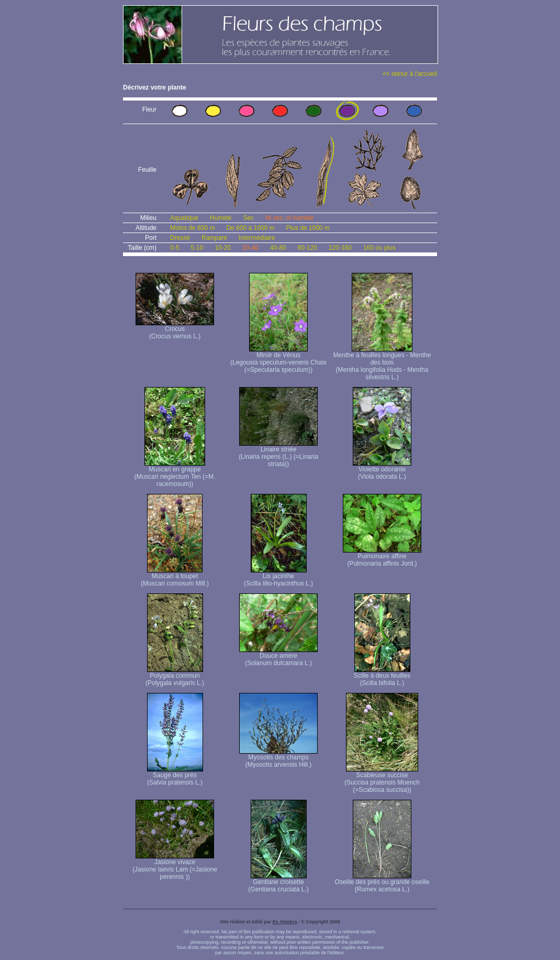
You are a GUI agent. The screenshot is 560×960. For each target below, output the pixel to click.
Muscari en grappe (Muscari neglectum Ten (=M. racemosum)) (175, 474)
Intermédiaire (257, 238)
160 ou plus (379, 248)
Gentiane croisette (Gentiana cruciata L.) (278, 883)
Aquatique (184, 218)
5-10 (197, 248)
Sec (248, 218)
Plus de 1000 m (307, 228)
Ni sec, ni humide (289, 218)
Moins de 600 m (192, 228)
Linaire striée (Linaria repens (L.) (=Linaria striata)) (278, 454)
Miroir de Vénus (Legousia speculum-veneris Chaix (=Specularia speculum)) (278, 360)
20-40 (250, 248)
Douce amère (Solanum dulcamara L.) (278, 656)
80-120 (307, 248)
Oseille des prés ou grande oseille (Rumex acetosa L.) (382, 883)
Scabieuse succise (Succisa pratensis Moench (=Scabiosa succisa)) (382, 780)
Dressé (180, 238)
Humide (221, 218)
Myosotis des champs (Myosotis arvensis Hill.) (278, 758)
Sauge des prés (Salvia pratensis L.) (175, 776)
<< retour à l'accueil (410, 74)
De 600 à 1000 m (250, 228)
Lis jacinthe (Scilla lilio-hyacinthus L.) (278, 577)
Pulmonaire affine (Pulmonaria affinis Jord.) (382, 557)
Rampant (214, 238)
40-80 (278, 248)
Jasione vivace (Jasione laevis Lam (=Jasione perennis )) (175, 867)
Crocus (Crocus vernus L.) (175, 330)
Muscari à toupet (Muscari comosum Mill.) (175, 577)
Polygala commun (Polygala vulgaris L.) (175, 676)
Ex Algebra (285, 922)
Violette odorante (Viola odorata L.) (382, 470)
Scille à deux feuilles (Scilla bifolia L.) (382, 676)
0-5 (175, 248)
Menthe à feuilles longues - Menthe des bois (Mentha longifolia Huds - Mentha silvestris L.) (382, 363)
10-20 (223, 248)
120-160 (340, 248)
